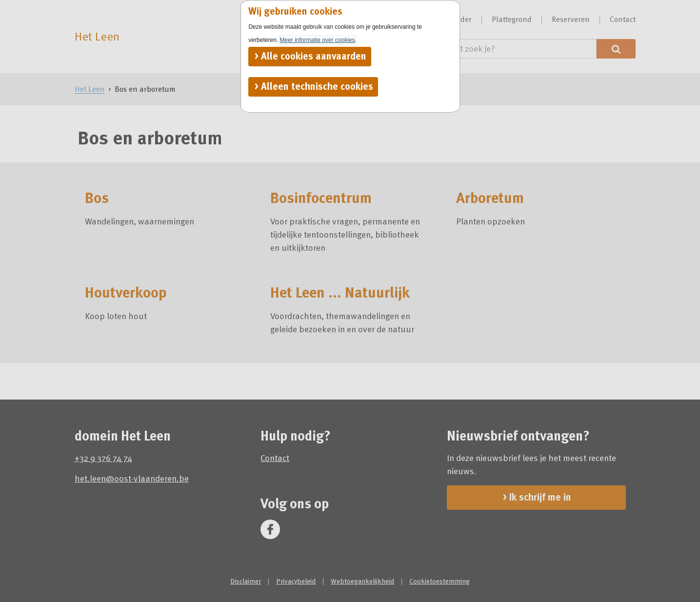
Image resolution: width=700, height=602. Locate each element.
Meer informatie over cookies (318, 40)
